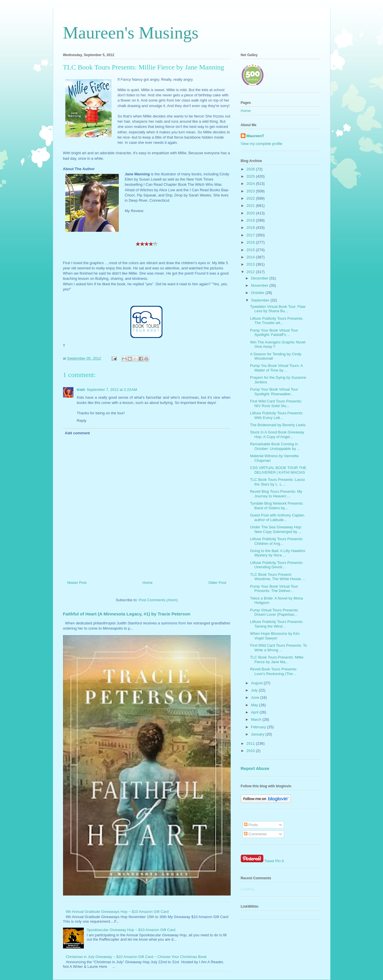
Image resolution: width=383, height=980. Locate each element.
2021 (251, 206)
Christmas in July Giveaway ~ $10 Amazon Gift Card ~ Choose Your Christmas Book (136, 957)
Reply (82, 421)
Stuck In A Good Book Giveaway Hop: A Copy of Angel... (277, 434)
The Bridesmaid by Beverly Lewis (278, 425)
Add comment (77, 433)
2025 (251, 176)
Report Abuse (255, 768)
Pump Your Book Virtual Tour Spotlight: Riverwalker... (274, 392)
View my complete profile (262, 144)
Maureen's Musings (131, 33)
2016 (251, 242)
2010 (251, 751)
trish (81, 390)
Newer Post (77, 583)
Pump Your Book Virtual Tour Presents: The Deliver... (274, 589)
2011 (251, 743)
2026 (251, 169)
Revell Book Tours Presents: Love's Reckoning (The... (274, 671)
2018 (251, 228)
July (255, 690)
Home (148, 583)
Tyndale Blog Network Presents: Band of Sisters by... (277, 506)
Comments (255, 834)
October (258, 293)
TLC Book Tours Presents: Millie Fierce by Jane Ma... (277, 660)
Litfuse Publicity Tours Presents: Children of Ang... (277, 541)
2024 (251, 184)
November (260, 285)
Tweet (269, 861)
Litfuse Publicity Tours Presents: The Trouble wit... (277, 321)
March (257, 719)
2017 (251, 235)
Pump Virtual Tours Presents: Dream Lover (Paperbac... (274, 612)
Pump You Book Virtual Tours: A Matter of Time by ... (276, 368)
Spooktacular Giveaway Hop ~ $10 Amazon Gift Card (131, 930)
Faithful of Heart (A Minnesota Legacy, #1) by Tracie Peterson (127, 614)
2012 (251, 272)
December (260, 278)
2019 (251, 220)
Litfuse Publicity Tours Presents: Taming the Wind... (277, 624)
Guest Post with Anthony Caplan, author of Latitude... (277, 517)
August (257, 683)
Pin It (280, 861)
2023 (251, 191)
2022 (251, 198)
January (258, 734)
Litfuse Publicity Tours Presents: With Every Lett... (277, 415)
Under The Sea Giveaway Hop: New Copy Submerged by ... (276, 529)
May (255, 705)
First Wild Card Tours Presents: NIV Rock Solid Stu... (276, 403)
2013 (251, 264)
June (256, 697)
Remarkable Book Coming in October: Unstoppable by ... (275, 446)
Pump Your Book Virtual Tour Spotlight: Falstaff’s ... (274, 333)
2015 (251, 250)
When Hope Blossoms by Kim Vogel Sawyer (275, 636)
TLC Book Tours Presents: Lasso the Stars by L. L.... (277, 482)
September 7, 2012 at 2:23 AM (112, 390)
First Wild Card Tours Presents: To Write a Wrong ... (279, 648)
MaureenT (255, 136)
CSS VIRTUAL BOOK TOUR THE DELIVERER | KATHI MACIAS (278, 470)
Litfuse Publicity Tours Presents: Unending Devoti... (277, 565)
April (255, 712)
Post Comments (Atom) (158, 600)
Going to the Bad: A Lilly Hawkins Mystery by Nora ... (278, 553)
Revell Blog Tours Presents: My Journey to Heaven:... (276, 494)
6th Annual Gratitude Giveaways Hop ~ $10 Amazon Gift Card (117, 912)
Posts (251, 825)
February (259, 727)
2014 (251, 257)
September (261, 300)
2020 (251, 213)
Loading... (249, 889)
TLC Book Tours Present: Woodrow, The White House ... (278, 577)
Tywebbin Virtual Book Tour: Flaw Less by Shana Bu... (278, 309)
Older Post (217, 583)
